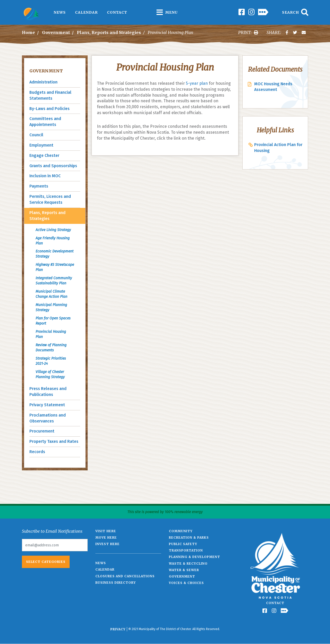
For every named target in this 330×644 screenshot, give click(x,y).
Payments (39, 186)
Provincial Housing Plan (51, 334)
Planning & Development (195, 557)
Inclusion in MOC (45, 176)
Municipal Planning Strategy (51, 307)
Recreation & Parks (189, 537)
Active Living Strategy (53, 230)
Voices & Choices (186, 583)
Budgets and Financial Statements (50, 95)
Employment (41, 145)
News (60, 12)
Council (36, 135)
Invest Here (108, 544)
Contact (117, 12)
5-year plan (197, 83)
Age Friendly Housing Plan (53, 241)
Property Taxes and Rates (54, 441)
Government (56, 32)
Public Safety (183, 544)
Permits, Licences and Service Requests (50, 199)
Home (28, 32)
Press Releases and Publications (48, 392)
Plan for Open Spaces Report (53, 321)
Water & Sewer (184, 570)
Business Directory (116, 583)
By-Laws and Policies (49, 109)
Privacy (118, 629)
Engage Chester (44, 155)
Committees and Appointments (45, 122)
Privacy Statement (47, 405)
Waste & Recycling (188, 563)
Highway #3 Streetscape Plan (55, 267)
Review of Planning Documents (51, 348)
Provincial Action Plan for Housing (278, 148)
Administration (43, 82)
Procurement (42, 431)
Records (37, 452)
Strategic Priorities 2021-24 (51, 361)
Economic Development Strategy (55, 254)
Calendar (86, 12)
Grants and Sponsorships (53, 166)
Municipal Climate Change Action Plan (51, 294)
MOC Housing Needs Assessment (273, 87)
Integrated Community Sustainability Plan (54, 281)
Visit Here (106, 531)
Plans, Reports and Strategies (109, 32)
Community (181, 531)
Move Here (106, 537)
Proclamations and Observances (48, 418)
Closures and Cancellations (125, 576)
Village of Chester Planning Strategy (50, 374)
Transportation (186, 550)
